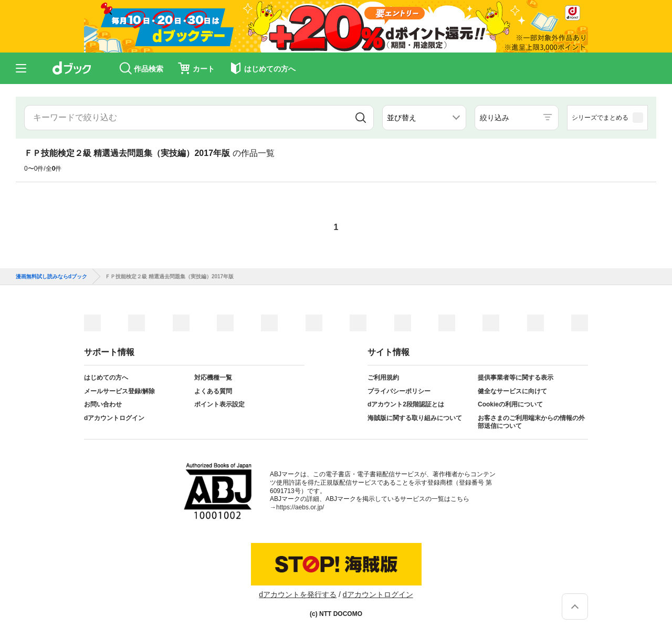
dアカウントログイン (114, 418)
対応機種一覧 (213, 378)
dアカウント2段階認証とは (406, 404)
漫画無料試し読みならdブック (51, 277)
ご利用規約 (383, 378)
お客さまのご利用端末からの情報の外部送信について (531, 422)
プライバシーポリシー (399, 391)
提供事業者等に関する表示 (516, 378)
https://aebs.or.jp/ (300, 507)
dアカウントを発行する (298, 594)
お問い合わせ (103, 404)
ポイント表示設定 (219, 404)
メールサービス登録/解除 (119, 391)
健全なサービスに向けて (512, 391)
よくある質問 (213, 391)
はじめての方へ (106, 378)
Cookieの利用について (510, 404)
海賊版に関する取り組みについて (415, 418)
